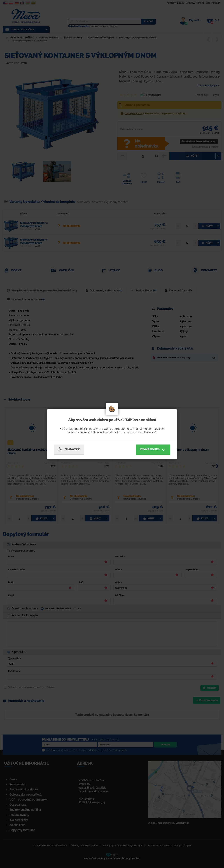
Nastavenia (69, 449)
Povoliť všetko (153, 449)
